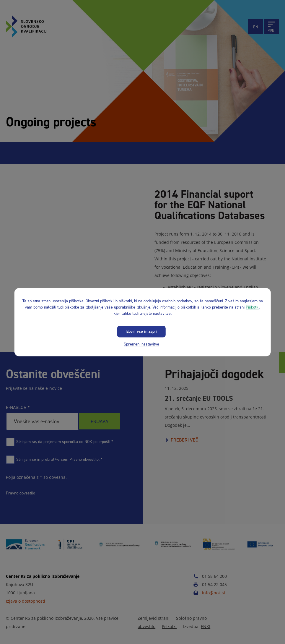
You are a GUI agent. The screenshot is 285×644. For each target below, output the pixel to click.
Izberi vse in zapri (141, 331)
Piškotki (253, 307)
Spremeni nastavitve (141, 344)
